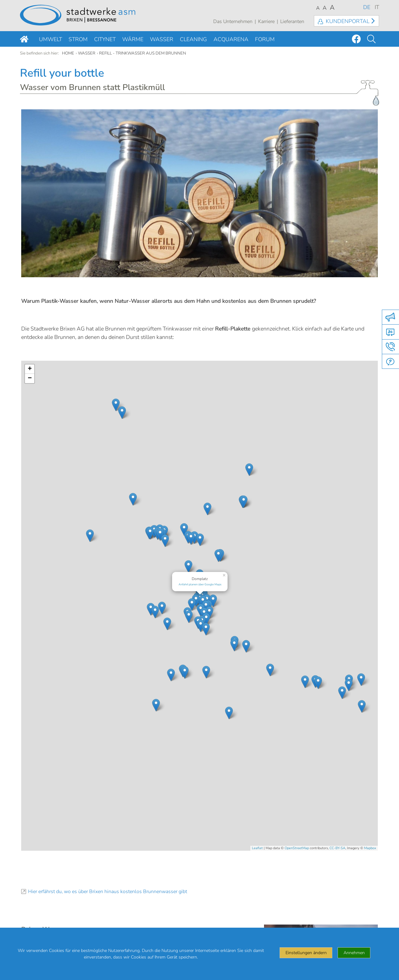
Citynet (105, 39)
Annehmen (354, 953)
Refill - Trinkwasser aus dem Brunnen (143, 53)
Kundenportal (348, 21)
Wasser (162, 39)
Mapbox (370, 848)
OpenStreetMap (297, 848)
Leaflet (257, 848)
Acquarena (231, 39)
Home (68, 53)
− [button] (30, 378)
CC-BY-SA (337, 848)
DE (367, 7)
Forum (265, 39)
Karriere (266, 21)
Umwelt (50, 39)
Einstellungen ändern (306, 953)
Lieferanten (292, 21)
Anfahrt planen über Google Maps (200, 584)
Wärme (133, 39)
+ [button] (30, 369)
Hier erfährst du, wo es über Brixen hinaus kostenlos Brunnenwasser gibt (108, 892)
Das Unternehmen (233, 21)
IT (377, 7)
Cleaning (193, 39)
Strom (78, 39)
